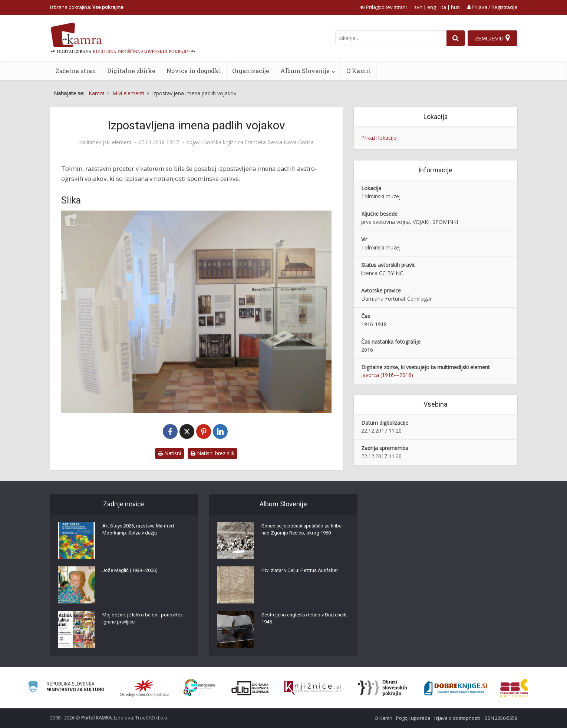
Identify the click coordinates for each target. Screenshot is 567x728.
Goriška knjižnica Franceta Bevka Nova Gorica (258, 142)
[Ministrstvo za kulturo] (66, 688)
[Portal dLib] (250, 688)
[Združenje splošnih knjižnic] (514, 688)
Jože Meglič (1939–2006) (132, 572)
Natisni (169, 453)
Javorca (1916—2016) (387, 375)
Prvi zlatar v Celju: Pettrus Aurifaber (303, 572)
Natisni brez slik (212, 453)
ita (443, 7)
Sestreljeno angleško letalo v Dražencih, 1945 (295, 620)
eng (431, 7)
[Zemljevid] (492, 38)
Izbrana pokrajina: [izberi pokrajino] (87, 7)
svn (418, 7)
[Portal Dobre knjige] (456, 688)
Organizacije (251, 71)
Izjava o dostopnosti (457, 718)
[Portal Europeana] (199, 688)
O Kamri (359, 71)
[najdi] (454, 38)
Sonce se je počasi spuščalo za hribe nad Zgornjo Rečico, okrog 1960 (304, 531)
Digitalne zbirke (131, 71)
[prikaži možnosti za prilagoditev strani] (383, 7)
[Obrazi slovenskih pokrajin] (383, 688)
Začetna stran (76, 71)
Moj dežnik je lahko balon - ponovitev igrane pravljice (145, 620)
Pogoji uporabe (413, 718)
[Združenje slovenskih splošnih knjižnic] (312, 688)
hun (455, 7)
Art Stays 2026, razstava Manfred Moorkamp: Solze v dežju (142, 531)
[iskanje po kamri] (389, 38)
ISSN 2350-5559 (500, 718)
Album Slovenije (305, 71)
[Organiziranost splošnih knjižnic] (144, 688)
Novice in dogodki (194, 71)
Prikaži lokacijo (379, 138)
